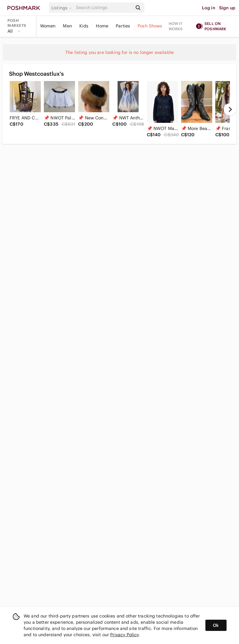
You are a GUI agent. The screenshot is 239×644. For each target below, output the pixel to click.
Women (48, 26)
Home (102, 26)
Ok (216, 625)
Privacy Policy (124, 635)
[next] (230, 109)
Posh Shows (150, 26)
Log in (209, 8)
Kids (84, 26)
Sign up (227, 8)
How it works (176, 26)
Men (67, 26)
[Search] (104, 8)
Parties (123, 26)
